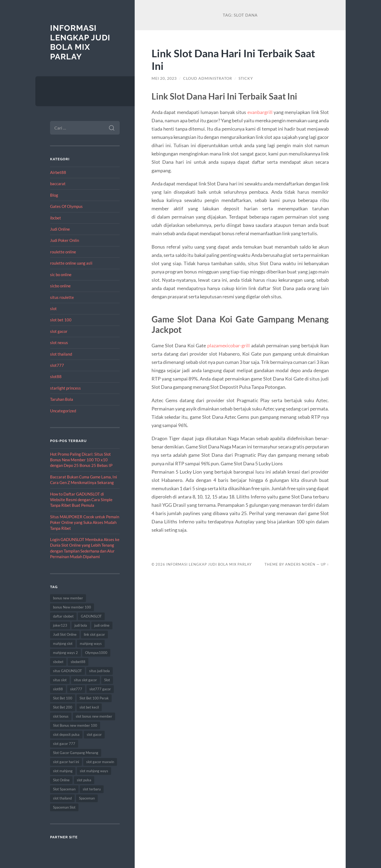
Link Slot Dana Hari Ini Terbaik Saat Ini (233, 59)
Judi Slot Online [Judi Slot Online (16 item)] (65, 634)
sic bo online (61, 275)
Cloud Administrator (208, 78)
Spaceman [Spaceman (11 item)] (87, 798)
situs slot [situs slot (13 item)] (60, 680)
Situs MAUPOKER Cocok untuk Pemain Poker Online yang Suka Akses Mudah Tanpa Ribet (85, 522)
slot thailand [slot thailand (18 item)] (62, 798)
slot (53, 309)
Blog (54, 195)
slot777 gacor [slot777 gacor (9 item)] (100, 689)
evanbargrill (260, 112)
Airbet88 (58, 172)
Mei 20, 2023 (164, 78)
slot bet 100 (61, 320)
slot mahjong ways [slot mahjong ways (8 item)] (94, 771)
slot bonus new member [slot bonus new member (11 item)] (94, 716)
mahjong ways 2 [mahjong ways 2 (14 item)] (65, 653)
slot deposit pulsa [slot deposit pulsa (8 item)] (66, 734)
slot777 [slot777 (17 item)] (76, 689)
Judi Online (60, 229)
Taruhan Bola (62, 399)
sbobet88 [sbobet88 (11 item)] (78, 662)
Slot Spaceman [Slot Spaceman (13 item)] (64, 789)
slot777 (57, 365)
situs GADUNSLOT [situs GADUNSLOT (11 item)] (67, 671)
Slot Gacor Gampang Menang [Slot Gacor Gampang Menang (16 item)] (76, 753)
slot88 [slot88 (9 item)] (58, 689)
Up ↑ (325, 564)
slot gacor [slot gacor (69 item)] (94, 734)
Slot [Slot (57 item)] (107, 680)
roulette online (63, 252)
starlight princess (65, 388)
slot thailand (61, 354)
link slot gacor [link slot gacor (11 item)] (94, 634)
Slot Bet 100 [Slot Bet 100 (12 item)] (63, 698)
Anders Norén (300, 564)
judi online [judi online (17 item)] (102, 625)
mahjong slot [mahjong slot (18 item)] (63, 644)
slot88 (56, 376)
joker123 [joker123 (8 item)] (60, 625)
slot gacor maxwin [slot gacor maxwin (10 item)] (100, 762)
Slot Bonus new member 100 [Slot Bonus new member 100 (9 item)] (75, 725)
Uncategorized (63, 411)
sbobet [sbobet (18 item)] (58, 662)
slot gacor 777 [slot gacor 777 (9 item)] (64, 744)
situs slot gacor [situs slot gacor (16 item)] (85, 680)
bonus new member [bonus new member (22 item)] (68, 598)
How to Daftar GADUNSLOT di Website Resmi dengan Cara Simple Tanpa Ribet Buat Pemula (81, 500)
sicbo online (60, 286)
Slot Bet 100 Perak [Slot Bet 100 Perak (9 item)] (94, 698)
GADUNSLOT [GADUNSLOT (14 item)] (91, 616)
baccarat (58, 184)
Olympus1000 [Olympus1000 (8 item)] (96, 653)
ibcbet (56, 218)
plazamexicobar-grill (229, 345)
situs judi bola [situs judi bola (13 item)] (99, 671)
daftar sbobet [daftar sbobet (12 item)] (63, 616)
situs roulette (62, 297)
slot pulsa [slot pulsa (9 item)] (84, 780)
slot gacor (59, 331)
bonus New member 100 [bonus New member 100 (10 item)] (72, 607)
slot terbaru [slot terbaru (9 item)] (92, 789)
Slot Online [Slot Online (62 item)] (61, 780)
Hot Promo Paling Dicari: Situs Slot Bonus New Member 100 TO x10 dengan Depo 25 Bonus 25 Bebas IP (81, 460)
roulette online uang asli (71, 263)
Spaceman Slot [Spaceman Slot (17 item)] (64, 807)
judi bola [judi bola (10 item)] (81, 625)
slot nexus (59, 342)
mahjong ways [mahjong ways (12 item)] (91, 644)
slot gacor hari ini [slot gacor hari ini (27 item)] (66, 762)
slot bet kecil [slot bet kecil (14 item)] (89, 707)
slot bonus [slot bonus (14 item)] (61, 716)
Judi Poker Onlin (65, 240)
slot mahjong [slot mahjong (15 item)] (63, 771)
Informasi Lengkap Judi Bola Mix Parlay (80, 42)
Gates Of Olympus (66, 206)
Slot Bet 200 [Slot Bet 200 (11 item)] (63, 707)
